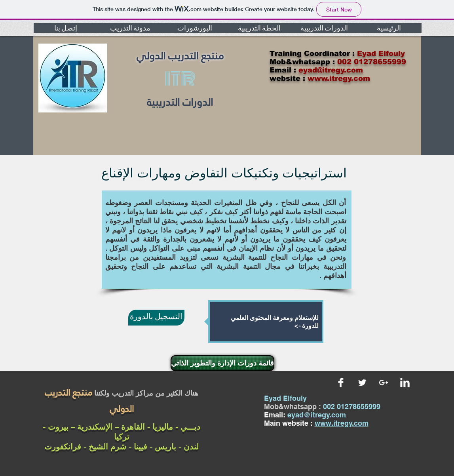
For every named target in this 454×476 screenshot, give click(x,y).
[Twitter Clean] (362, 383)
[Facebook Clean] (341, 383)
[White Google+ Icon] (384, 383)
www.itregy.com (342, 423)
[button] (66, 28)
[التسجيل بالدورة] (156, 318)
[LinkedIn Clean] (405, 383)
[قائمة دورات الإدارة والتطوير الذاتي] (222, 363)
